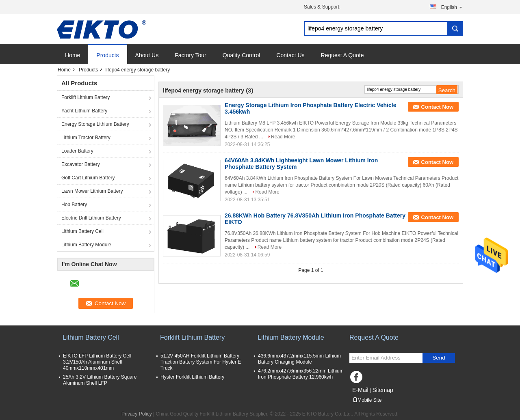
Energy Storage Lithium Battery (95, 124)
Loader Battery (77, 151)
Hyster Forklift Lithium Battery (192, 377)
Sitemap (382, 390)
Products (107, 55)
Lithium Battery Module (86, 245)
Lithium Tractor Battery (86, 138)
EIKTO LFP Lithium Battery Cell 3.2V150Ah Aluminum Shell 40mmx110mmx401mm (97, 362)
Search (455, 29)
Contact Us (290, 55)
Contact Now (437, 107)
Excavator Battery (81, 164)
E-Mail (360, 390)
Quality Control (242, 55)
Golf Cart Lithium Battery (88, 178)
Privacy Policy (137, 414)
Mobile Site (367, 400)
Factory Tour (191, 55)
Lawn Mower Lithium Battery (92, 191)
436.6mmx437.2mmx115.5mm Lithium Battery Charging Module (299, 359)
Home (73, 55)
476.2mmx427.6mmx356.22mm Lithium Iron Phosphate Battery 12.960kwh (301, 374)
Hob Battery (74, 205)
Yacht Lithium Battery (84, 111)
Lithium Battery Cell (82, 231)
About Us (147, 55)
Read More (283, 137)
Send (439, 358)
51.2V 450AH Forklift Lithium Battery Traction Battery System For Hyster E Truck (201, 362)
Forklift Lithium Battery (86, 97)
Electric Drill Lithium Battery (91, 218)
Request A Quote (342, 55)
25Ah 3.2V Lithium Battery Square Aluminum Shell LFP (100, 380)
